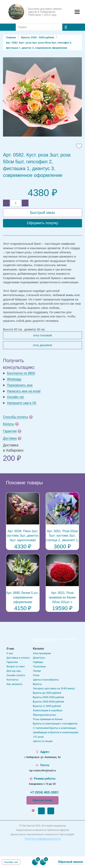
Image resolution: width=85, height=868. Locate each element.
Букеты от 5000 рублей (47, 706)
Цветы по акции (43, 741)
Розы (36, 675)
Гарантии (10, 431)
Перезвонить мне (20, 385)
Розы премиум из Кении (48, 719)
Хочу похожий (42, 335)
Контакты (13, 680)
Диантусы (39, 658)
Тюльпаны (39, 666)
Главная (11, 37)
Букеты (37, 684)
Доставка (10, 438)
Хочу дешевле (42, 345)
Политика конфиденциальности (42, 839)
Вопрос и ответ (16, 666)
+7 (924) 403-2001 (45, 792)
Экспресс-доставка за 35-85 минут (54, 688)
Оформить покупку (43, 223)
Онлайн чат (16, 397)
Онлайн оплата (16, 675)
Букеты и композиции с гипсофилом (55, 724)
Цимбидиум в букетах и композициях (56, 732)
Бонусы (9, 424)
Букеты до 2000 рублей (47, 693)
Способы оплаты (16, 417)
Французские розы (44, 715)
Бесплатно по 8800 (21, 373)
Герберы (38, 662)
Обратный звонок (42, 800)
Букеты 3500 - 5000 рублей (38, 37)
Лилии (37, 671)
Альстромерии (42, 653)
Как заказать (15, 684)
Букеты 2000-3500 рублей (48, 697)
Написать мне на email (24, 391)
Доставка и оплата (18, 658)
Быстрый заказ (42, 213)
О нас (10, 653)
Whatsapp (14, 379)
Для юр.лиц (14, 671)
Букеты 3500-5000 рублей (48, 702)
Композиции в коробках (48, 710)
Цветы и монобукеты (46, 680)
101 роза (38, 737)
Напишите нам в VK (22, 403)
